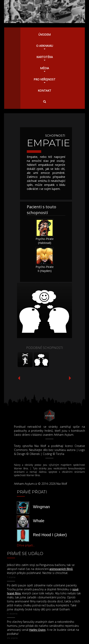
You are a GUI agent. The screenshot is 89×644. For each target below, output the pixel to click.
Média (44, 69)
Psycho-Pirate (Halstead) (45, 241)
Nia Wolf (40, 446)
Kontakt (44, 91)
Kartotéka (45, 58)
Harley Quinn (37, 630)
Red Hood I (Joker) (50, 535)
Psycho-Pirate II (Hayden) (45, 269)
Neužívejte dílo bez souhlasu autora (52, 450)
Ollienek (35, 454)
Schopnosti (55, 136)
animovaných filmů (61, 569)
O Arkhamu (45, 47)
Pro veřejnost (44, 80)
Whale (39, 521)
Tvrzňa (60, 454)
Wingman (41, 507)
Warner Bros (21, 468)
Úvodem (44, 35)
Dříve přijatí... (26, 545)
